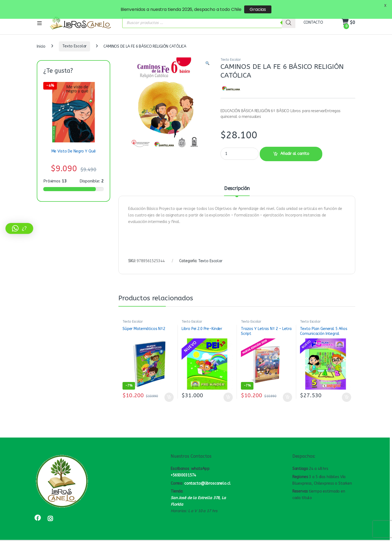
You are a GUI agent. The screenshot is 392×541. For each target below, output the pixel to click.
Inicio (41, 39)
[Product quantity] (240, 147)
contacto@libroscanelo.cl (207, 476)
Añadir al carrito (295, 147)
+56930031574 (183, 468)
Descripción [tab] (237, 182)
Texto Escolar (74, 39)
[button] (207, 56)
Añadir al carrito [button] (169, 390)
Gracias (258, 9)
